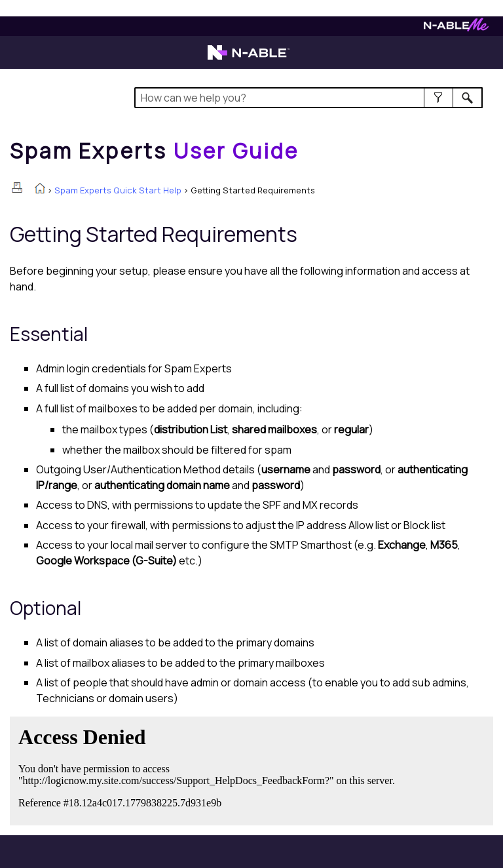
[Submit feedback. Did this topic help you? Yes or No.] (210, 769)
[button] (438, 98)
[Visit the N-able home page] (249, 58)
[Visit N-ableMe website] (456, 28)
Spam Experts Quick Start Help (118, 190)
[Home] (155, 151)
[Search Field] (308, 98)
